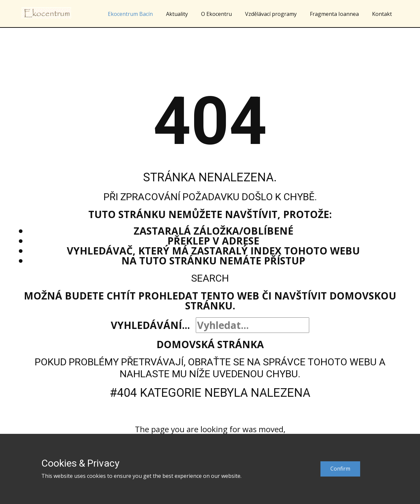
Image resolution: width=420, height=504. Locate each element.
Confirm (340, 469)
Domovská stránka (210, 344)
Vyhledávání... (150, 325)
